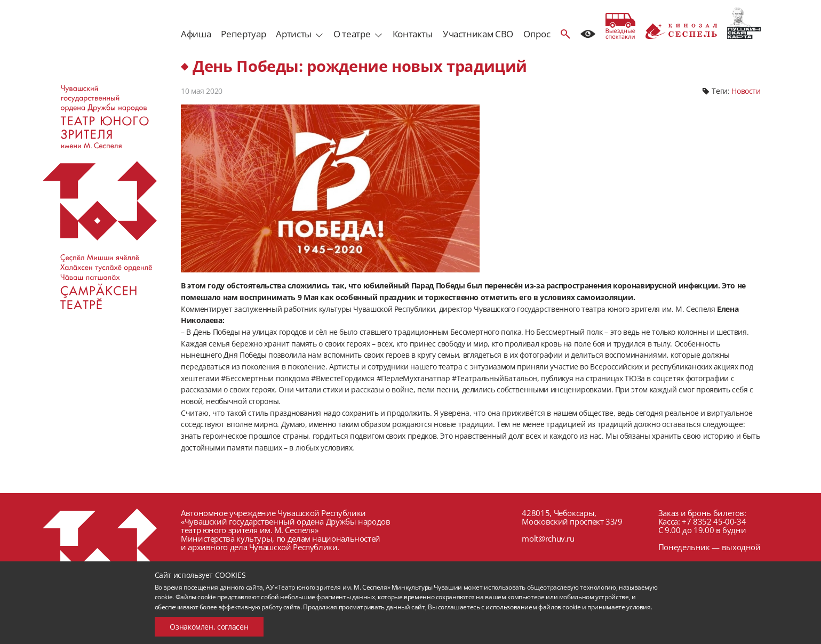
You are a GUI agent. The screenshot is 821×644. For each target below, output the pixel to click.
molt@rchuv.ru (548, 538)
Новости (746, 91)
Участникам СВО (478, 34)
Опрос (537, 34)
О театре (352, 34)
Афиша (196, 34)
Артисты (293, 34)
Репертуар (243, 34)
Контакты (413, 34)
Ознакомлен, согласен (209, 627)
